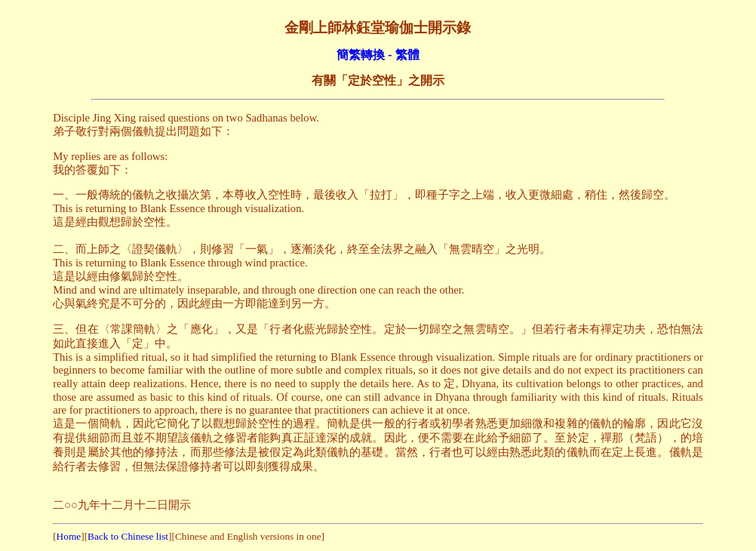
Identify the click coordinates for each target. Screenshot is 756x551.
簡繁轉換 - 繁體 (378, 55)
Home (69, 536)
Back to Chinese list (128, 536)
